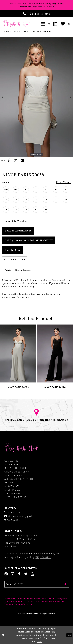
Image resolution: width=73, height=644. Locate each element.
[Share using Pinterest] (9, 161)
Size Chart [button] (63, 182)
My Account (12, 486)
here (39, 642)
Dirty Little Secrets (17, 468)
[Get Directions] (40, 14)
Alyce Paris (17, 32)
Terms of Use (13, 493)
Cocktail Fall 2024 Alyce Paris (38, 32)
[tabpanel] (36, 97)
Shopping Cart (14, 490)
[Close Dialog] (3, 635)
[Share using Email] (22, 161)
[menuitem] (25, 14)
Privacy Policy (13, 475)
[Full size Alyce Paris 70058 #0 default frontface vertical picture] (36, 97)
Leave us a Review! (16, 497)
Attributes (15, 260)
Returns (10, 482)
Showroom (11, 464)
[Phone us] (25, 14)
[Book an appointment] (55, 24)
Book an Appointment (18, 231)
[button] (43, 24)
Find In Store (13, 250)
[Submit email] (65, 584)
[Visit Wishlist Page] (63, 24)
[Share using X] (16, 161)
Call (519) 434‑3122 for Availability (29, 240)
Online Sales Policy (17, 472)
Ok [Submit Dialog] (69, 635)
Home (6, 32)
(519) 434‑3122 (43, 557)
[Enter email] (37, 584)
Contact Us (11, 461)
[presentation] (18, 353)
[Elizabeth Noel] (17, 23)
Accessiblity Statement (19, 479)
